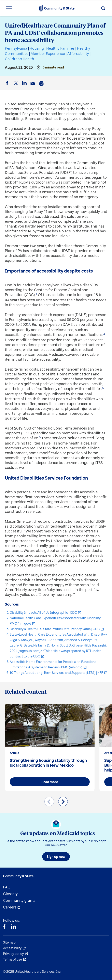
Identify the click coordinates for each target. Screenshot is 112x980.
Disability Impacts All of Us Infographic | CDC (43, 612)
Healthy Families (60, 48)
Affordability (78, 53)
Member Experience (48, 53)
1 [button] (37, 294)
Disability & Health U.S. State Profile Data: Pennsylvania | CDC (55, 629)
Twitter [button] (16, 86)
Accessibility (12, 948)
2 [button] (15, 324)
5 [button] (103, 388)
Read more (50, 782)
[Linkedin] (13, 927)
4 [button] (104, 334)
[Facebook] (4, 927)
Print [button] (42, 87)
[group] (50, 748)
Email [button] (33, 87)
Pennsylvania (16, 48)
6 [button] (40, 437)
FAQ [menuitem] (7, 887)
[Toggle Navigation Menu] (9, 8)
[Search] (103, 8)
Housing (37, 48)
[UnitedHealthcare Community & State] (41, 8)
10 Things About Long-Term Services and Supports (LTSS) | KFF (56, 673)
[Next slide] (63, 802)
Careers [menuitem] (10, 907)
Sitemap (9, 942)
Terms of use (12, 959)
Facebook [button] (8, 86)
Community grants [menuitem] (19, 900)
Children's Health (19, 59)
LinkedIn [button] (25, 86)
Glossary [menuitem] (10, 894)
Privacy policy (13, 954)
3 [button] (29, 324)
